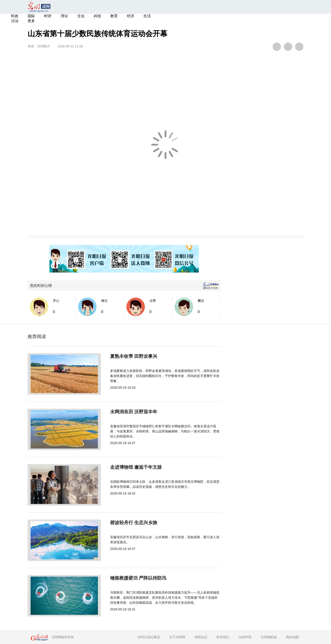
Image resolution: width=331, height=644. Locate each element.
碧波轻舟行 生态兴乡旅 (118, 523)
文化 (81, 16)
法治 (15, 21)
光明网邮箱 (269, 637)
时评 (48, 16)
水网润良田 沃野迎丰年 (118, 412)
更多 (31, 21)
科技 (97, 16)
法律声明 (245, 637)
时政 (15, 16)
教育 (114, 16)
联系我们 (223, 637)
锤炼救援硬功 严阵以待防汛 (123, 578)
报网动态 (201, 637)
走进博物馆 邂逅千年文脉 (121, 467)
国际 (31, 16)
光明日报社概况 (149, 637)
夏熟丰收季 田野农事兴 (118, 356)
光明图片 (44, 46)
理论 (64, 16)
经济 (131, 16)
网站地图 (292, 637)
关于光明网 (177, 637)
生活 (147, 16)
